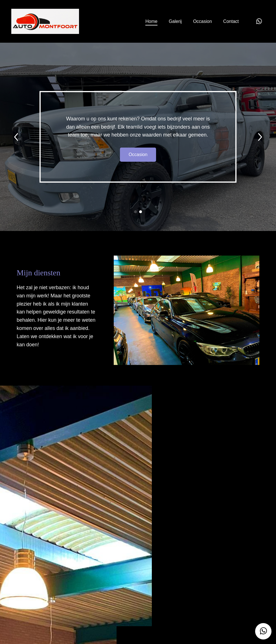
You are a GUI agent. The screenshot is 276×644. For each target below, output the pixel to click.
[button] (135, 212)
